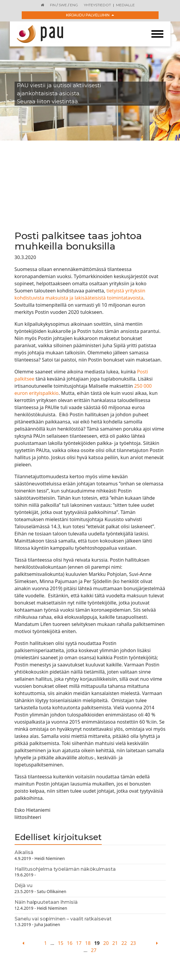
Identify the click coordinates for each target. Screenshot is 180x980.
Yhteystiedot (97, 5)
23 (133, 943)
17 (79, 943)
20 (106, 943)
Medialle (125, 5)
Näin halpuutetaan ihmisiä (46, 902)
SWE (63, 5)
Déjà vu (24, 885)
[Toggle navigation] (157, 34)
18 (88, 943)
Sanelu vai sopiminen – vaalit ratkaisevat (63, 919)
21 (115, 943)
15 (61, 943)
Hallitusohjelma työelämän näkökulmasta (65, 869)
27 (94, 950)
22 (124, 943)
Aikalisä (24, 852)
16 (70, 943)
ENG (74, 5)
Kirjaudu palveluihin (90, 15)
